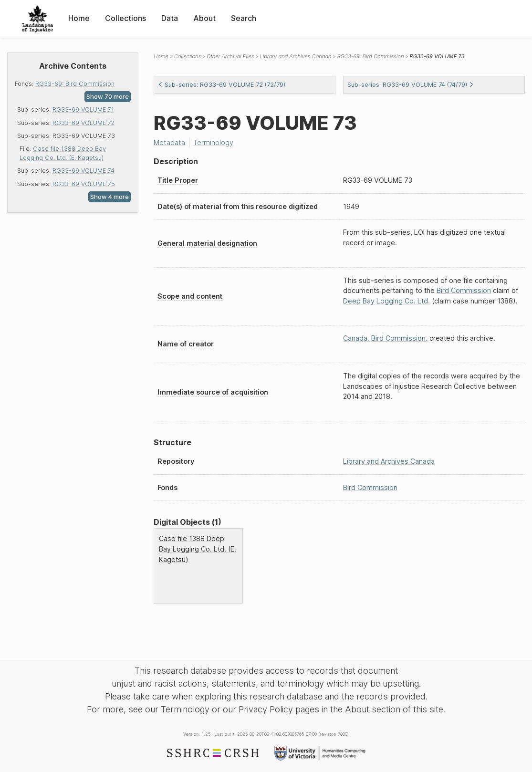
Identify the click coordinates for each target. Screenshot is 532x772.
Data (170, 18)
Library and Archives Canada (295, 56)
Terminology (213, 142)
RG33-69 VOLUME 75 (84, 184)
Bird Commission (464, 290)
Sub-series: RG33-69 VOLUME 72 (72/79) (222, 85)
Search (244, 18)
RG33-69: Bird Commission (75, 84)
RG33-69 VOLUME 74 (83, 171)
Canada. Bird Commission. (385, 338)
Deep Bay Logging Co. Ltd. (386, 301)
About (204, 18)
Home (79, 18)
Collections (125, 18)
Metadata (169, 142)
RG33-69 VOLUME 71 (83, 110)
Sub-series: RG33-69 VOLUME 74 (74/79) (411, 85)
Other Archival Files (230, 56)
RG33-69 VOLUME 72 (83, 123)
